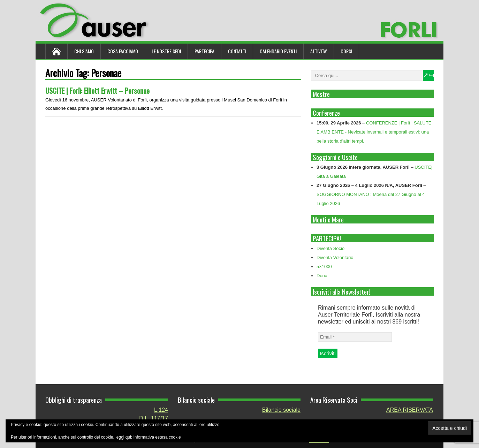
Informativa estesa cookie (157, 437)
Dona (322, 276)
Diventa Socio (330, 248)
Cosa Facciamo (123, 51)
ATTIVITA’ (319, 51)
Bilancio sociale (281, 410)
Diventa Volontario (335, 257)
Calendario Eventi (278, 51)
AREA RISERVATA (410, 410)
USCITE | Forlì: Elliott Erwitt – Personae (97, 90)
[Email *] (355, 337)
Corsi (346, 51)
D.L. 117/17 (154, 418)
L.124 (161, 410)
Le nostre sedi (166, 51)
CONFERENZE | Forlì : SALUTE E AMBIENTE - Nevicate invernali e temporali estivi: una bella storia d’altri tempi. (374, 132)
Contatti (237, 51)
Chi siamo (84, 51)
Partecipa (204, 51)
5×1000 (324, 267)
